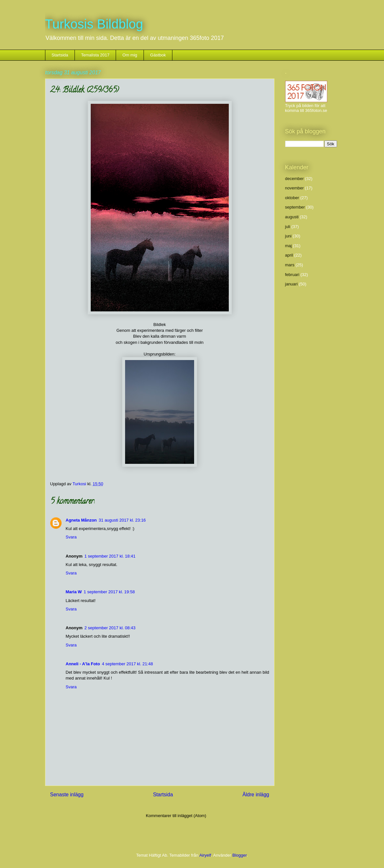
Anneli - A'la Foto (83, 664)
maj (289, 246)
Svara (71, 537)
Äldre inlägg (256, 795)
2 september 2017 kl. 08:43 (110, 628)
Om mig (130, 55)
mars (290, 265)
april (289, 255)
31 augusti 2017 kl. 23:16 (122, 520)
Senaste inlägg (67, 795)
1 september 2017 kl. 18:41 (110, 556)
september (295, 207)
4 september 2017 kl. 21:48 (127, 664)
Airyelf (205, 855)
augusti (292, 217)
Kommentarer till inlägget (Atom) (176, 816)
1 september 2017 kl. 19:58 (109, 592)
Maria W (74, 592)
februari (292, 275)
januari (291, 284)
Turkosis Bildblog (94, 24)
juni (288, 236)
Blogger (239, 855)
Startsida (60, 55)
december (295, 179)
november (295, 188)
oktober (292, 198)
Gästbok (158, 55)
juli (288, 227)
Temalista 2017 (95, 55)
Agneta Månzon (81, 520)
